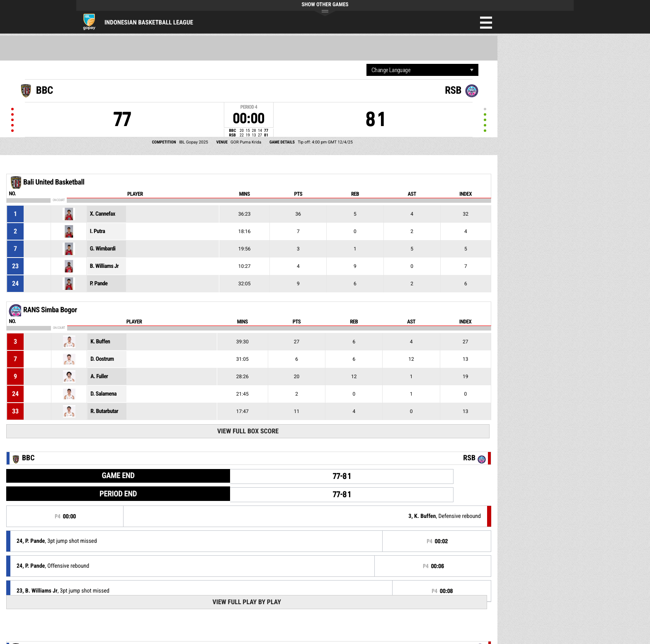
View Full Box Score (248, 431)
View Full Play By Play (246, 602)
